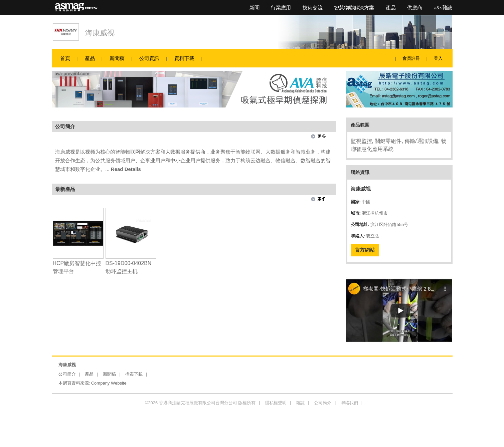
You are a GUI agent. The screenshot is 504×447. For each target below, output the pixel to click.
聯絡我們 (349, 403)
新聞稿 (117, 58)
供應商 (415, 8)
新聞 (255, 8)
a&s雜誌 (443, 8)
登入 (438, 58)
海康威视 (100, 33)
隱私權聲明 (276, 403)
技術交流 (313, 8)
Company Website (109, 383)
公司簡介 (67, 374)
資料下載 (184, 58)
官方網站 (365, 250)
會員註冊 (411, 58)
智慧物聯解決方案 (354, 8)
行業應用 (281, 8)
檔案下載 (134, 374)
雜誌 (300, 403)
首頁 (65, 58)
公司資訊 (149, 58)
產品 (391, 8)
